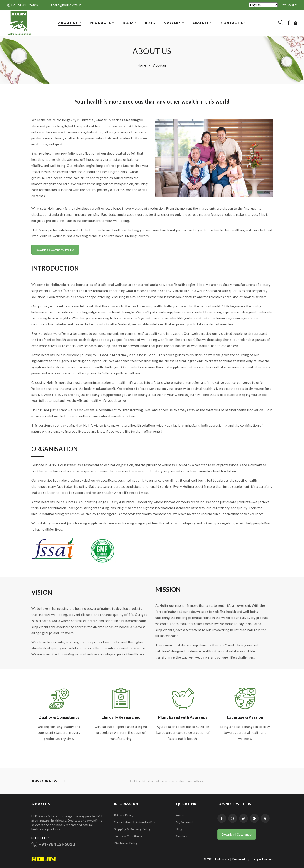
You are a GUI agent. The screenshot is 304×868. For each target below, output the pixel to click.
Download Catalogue (237, 834)
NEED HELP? (40, 838)
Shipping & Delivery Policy (132, 829)
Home (142, 65)
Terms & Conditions (128, 836)
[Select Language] (263, 5)
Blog (179, 829)
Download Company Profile (55, 250)
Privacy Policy (124, 815)
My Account (290, 5)
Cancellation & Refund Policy (134, 822)
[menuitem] (70, 23)
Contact (182, 836)
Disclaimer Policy (126, 843)
